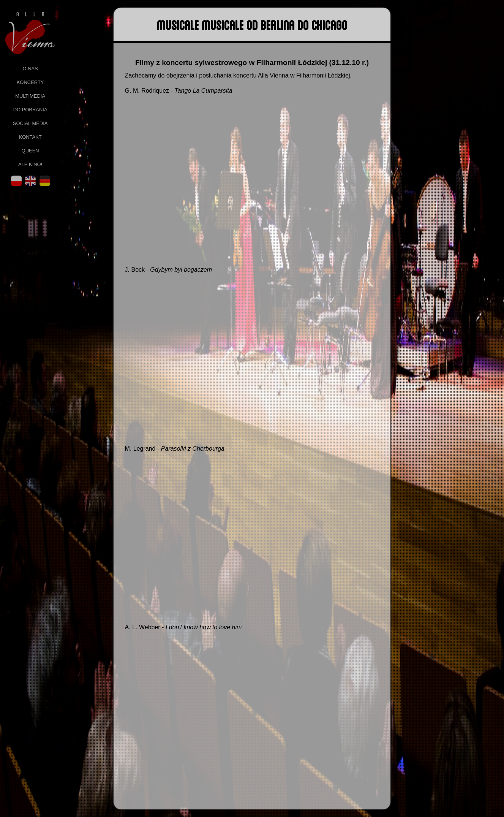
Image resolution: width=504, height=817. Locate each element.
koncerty (30, 82)
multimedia (30, 96)
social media (30, 123)
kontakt (30, 137)
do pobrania (30, 110)
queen (30, 151)
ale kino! (30, 164)
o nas (30, 69)
